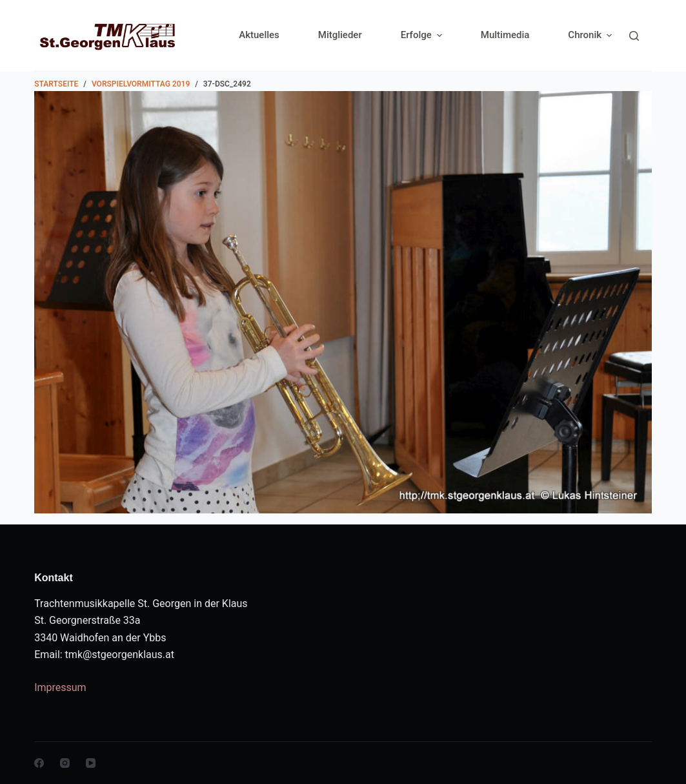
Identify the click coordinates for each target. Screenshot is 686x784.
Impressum (60, 687)
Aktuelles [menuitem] (259, 35)
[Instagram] (65, 763)
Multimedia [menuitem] (505, 35)
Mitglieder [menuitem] (340, 35)
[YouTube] (91, 763)
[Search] (634, 36)
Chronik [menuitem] (590, 35)
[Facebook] (39, 763)
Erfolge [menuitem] (423, 35)
